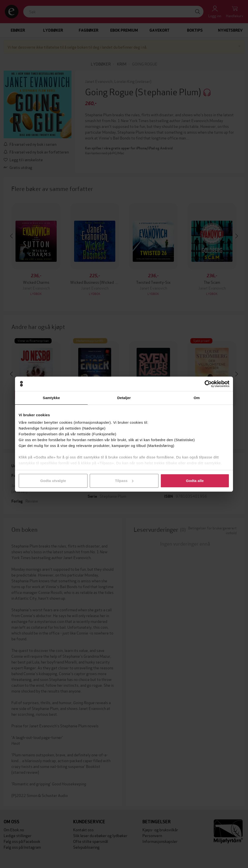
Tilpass (124, 481)
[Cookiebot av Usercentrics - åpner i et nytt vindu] (208, 384)
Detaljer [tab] (124, 398)
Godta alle (195, 481)
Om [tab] (197, 398)
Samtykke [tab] (51, 398)
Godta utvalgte (53, 481)
